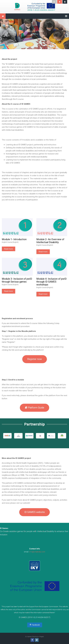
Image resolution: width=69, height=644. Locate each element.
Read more (9, 249)
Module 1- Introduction (14, 239)
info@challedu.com (37, 552)
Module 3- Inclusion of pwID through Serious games (17, 280)
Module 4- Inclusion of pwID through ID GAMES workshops (51, 282)
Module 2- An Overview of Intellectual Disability (50, 241)
